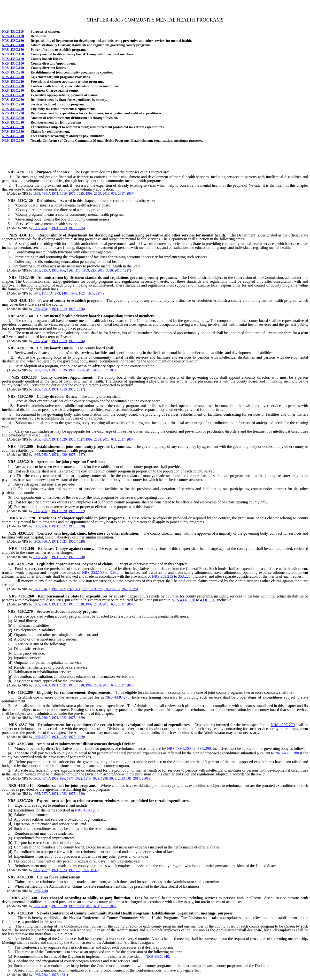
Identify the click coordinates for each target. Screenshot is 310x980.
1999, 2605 (109, 778)
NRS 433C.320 (13, 127)
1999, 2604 (76, 370)
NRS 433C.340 (13, 136)
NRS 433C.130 (13, 41)
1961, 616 (40, 589)
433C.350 (208, 600)
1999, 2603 (93, 194)
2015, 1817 (122, 270)
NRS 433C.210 (13, 77)
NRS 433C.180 (13, 63)
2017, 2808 (126, 685)
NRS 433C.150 (13, 50)
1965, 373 (74, 270)
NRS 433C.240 (13, 91)
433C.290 (203, 748)
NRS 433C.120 (13, 36)
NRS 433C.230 (13, 86)
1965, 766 (40, 526)
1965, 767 (40, 737)
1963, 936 (58, 270)
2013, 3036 (105, 270)
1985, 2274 (95, 293)
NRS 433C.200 (13, 72)
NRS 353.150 (93, 572)
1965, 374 (74, 589)
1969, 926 (58, 778)
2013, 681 (92, 906)
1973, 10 (74, 870)
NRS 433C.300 (13, 118)
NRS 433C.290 (13, 113)
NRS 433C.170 (13, 59)
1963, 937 (58, 589)
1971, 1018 (41, 293)
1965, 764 (40, 194)
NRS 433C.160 (13, 54)
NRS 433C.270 (13, 104)
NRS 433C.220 (13, 82)
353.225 (184, 576)
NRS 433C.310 (13, 122)
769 (85, 589)
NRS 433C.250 (13, 95)
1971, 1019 (59, 194)
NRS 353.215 (162, 576)
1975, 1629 (76, 718)
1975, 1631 (59, 975)
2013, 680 (109, 604)
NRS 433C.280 (13, 109)
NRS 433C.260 (13, 100)
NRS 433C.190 (13, 68)
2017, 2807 (126, 194)
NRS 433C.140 (13, 45)
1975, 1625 (76, 194)
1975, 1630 (76, 794)
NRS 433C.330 (13, 132)
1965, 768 (40, 891)
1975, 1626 (78, 293)
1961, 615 (40, 270)
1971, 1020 (59, 439)
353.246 (116, 572)
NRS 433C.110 (13, 32)
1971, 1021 (59, 526)
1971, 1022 (59, 718)
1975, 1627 (76, 389)
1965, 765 (40, 370)
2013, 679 (109, 194)
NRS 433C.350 (13, 141)
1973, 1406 (61, 293)
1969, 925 (89, 270)
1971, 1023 (59, 794)
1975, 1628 (76, 526)
